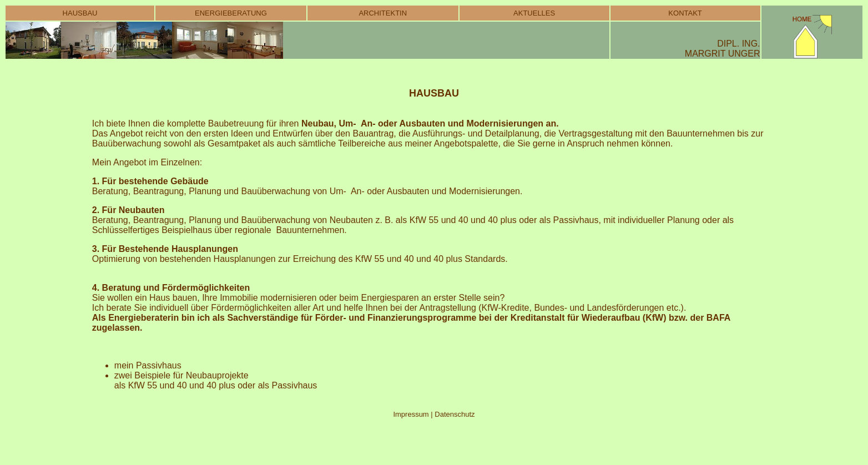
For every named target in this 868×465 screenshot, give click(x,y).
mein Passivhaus (148, 365)
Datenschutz (454, 414)
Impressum (412, 414)
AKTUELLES (534, 13)
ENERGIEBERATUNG (231, 13)
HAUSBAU (80, 13)
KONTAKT (685, 13)
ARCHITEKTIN (383, 13)
